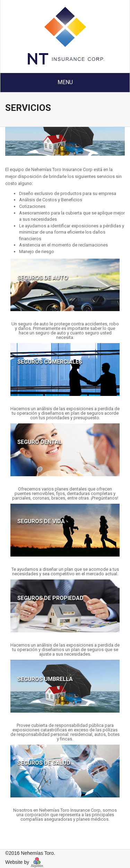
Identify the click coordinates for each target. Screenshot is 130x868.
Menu (65, 82)
